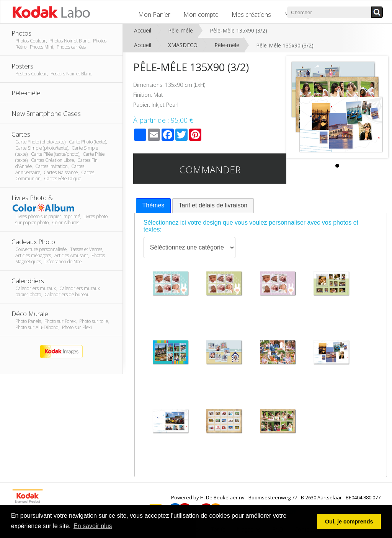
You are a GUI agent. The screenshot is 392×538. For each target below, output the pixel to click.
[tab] (154, 206)
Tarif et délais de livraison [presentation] (213, 205)
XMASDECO (183, 45)
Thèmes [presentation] (154, 205)
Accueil (143, 30)
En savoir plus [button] (93, 526)
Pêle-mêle (180, 30)
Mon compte (201, 15)
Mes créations (251, 15)
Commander (210, 170)
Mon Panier (154, 15)
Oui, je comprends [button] (349, 522)
